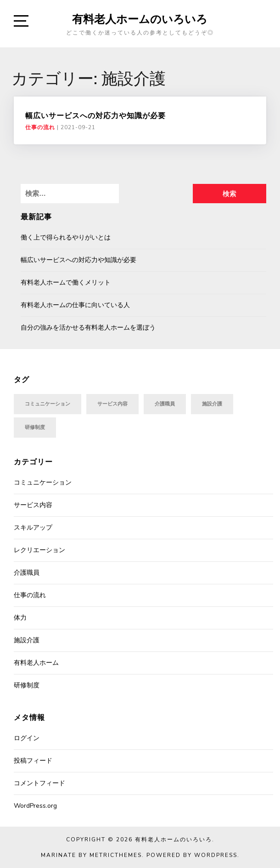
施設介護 (27, 640)
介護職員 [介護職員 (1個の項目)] (165, 404)
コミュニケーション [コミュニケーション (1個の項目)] (48, 404)
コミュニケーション (43, 483)
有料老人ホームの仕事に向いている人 (75, 305)
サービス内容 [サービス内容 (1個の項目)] (112, 404)
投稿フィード (33, 761)
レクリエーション (39, 550)
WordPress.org (35, 806)
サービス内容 (33, 505)
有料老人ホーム (36, 663)
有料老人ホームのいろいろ (140, 19)
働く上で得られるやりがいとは (66, 237)
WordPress (216, 855)
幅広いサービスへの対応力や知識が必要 (95, 115)
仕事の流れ (40, 127)
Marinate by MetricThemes (91, 855)
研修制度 (27, 685)
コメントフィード (39, 783)
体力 (20, 618)
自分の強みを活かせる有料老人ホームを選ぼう (88, 328)
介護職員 (27, 573)
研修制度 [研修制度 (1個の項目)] (35, 427)
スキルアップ (33, 528)
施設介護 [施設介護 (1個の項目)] (212, 404)
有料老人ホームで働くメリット (66, 283)
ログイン (27, 738)
